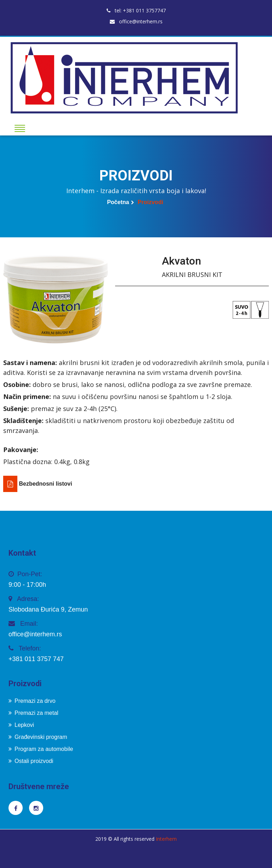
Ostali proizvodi (31, 761)
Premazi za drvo (32, 701)
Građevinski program (38, 737)
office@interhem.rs (136, 21)
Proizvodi (151, 202)
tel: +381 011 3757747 (136, 10)
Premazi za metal (33, 713)
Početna (118, 202)
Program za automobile (41, 749)
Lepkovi (21, 725)
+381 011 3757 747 (36, 659)
